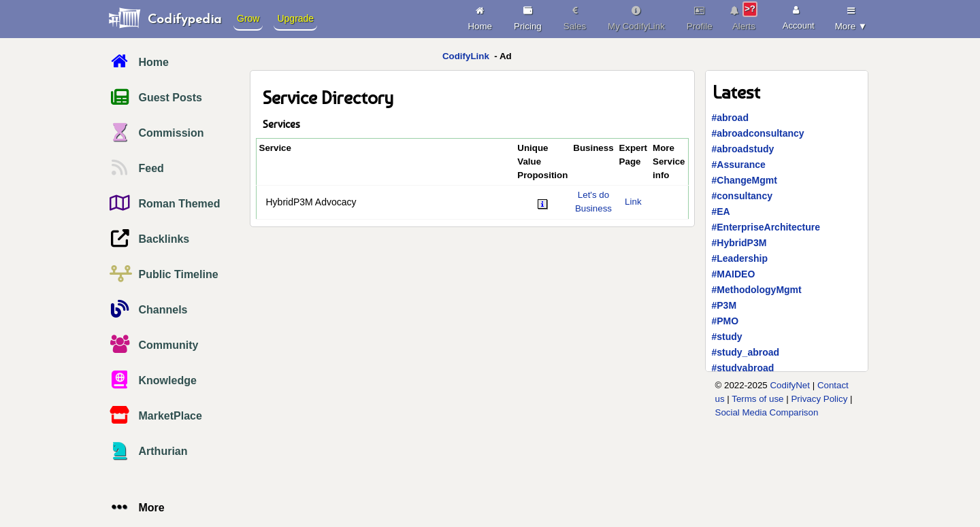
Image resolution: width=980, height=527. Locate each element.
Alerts (744, 16)
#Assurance (739, 165)
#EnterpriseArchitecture (766, 227)
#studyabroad (743, 368)
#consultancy (742, 196)
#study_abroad (746, 352)
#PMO (725, 321)
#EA (721, 211)
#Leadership (740, 258)
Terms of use (757, 399)
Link (633, 202)
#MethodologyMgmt (757, 290)
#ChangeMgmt (745, 180)
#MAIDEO (734, 274)
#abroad (730, 118)
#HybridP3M (739, 243)
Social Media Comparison (767, 412)
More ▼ (851, 16)
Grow (248, 18)
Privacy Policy (819, 399)
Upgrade (295, 18)
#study (727, 337)
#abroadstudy (743, 149)
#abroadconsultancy (758, 133)
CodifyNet (790, 385)
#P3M (724, 305)
